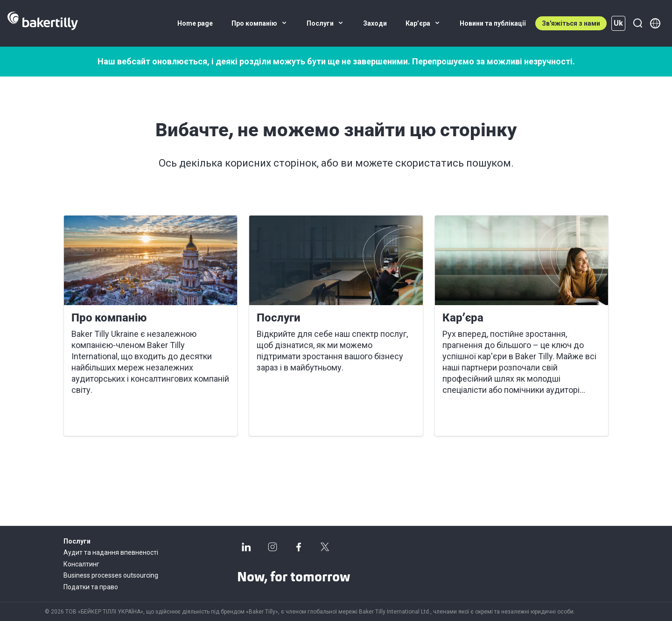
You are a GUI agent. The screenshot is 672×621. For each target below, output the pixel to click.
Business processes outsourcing (111, 575)
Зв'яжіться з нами (571, 23)
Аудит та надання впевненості (111, 552)
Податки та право (91, 587)
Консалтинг (81, 564)
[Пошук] (637, 23)
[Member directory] (655, 23)
